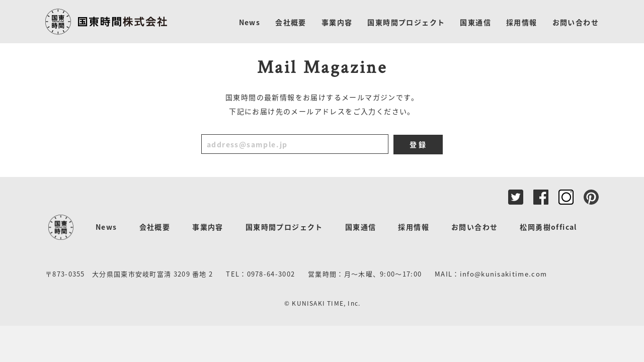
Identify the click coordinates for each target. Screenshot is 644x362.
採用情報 (414, 227)
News (106, 227)
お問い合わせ (474, 227)
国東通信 (361, 227)
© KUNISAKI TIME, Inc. (322, 303)
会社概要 (155, 227)
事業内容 (208, 227)
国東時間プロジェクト (284, 227)
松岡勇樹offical (548, 227)
